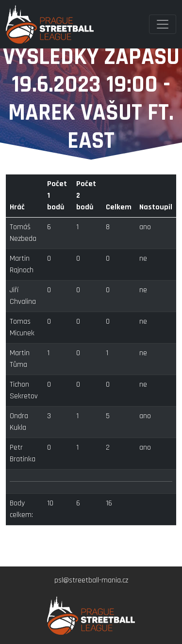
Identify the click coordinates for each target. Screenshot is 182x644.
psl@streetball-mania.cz (91, 580)
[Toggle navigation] (163, 24)
